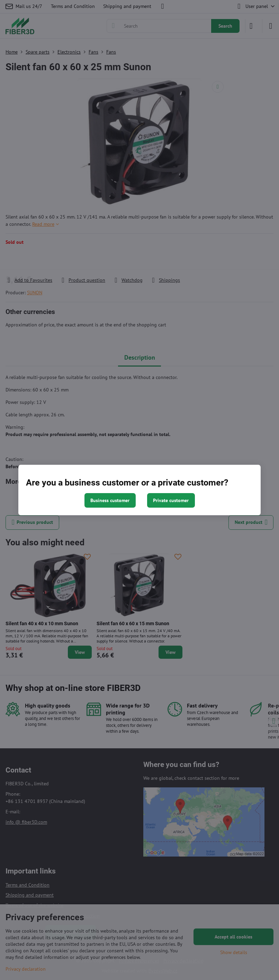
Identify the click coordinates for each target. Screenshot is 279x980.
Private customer (171, 500)
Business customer (110, 500)
